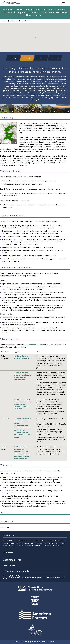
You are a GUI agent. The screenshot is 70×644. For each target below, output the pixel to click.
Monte (45, 642)
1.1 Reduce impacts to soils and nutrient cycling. (23, 421)
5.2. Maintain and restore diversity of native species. (22, 428)
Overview (14, 21)
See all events (10, 565)
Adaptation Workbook (32, 345)
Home (4, 21)
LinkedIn (17, 579)
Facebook (5, 579)
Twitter (11, 579)
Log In (52, 642)
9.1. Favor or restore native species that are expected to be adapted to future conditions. (23, 404)
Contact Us (9, 552)
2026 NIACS (22, 642)
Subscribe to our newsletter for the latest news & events (44, 577)
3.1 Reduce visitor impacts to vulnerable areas (23, 435)
